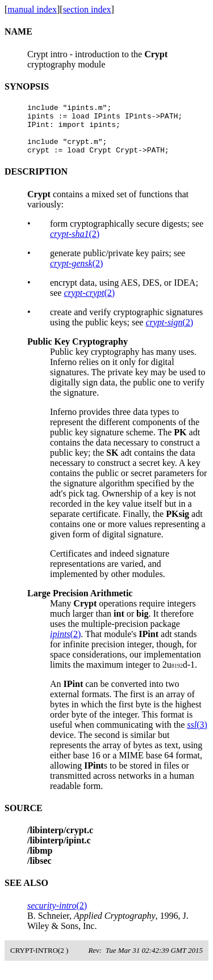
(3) (197, 735)
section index (87, 9)
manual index (32, 9)
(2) (75, 244)
